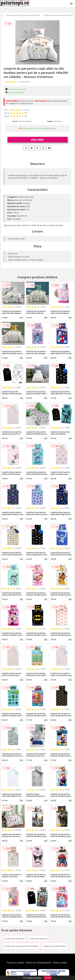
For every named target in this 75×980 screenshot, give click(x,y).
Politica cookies (60, 963)
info (21, 317)
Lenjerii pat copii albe (15, 938)
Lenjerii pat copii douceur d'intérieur (58, 15)
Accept (48, 978)
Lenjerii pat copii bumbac (55, 946)
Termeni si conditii (15, 963)
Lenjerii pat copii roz (38, 938)
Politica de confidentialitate (38, 963)
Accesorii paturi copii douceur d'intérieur (23, 15)
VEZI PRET (38, 140)
